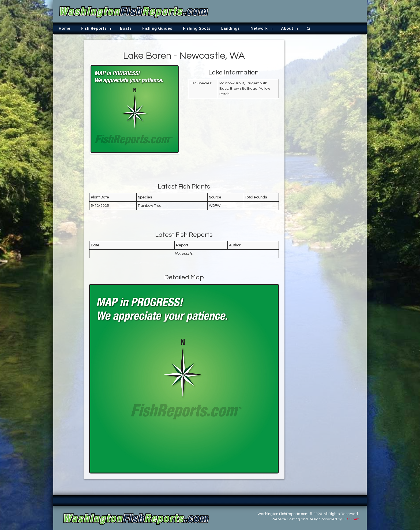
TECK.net (351, 519)
